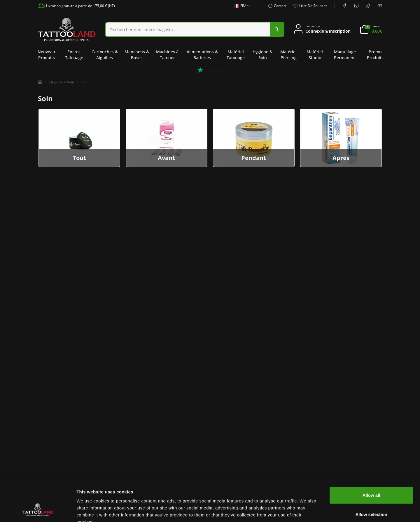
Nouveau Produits (46, 55)
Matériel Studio (315, 55)
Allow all (371, 460)
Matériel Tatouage (236, 55)
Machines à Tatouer (167, 55)
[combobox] (195, 29)
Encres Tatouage (74, 55)
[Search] (188, 29)
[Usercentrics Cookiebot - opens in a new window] (38, 511)
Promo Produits (375, 55)
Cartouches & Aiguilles (105, 55)
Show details (306, 510)
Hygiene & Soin (262, 55)
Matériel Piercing (288, 55)
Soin (85, 82)
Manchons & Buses (137, 55)
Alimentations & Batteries (202, 55)
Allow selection (371, 479)
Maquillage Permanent (345, 55)
